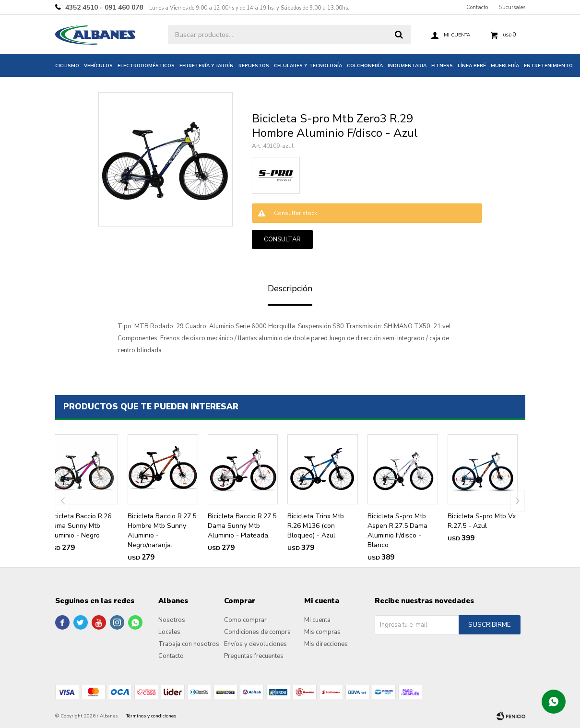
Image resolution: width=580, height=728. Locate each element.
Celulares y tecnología (308, 66)
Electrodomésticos (146, 66)
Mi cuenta (317, 620)
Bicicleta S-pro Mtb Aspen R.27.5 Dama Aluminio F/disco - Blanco (397, 531)
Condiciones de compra (257, 632)
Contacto (477, 7)
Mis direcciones (326, 644)
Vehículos (98, 66)
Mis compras (322, 632)
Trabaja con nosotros (189, 644)
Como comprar (245, 620)
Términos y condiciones (151, 716)
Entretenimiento (548, 66)
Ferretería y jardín (207, 66)
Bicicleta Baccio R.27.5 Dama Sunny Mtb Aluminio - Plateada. (242, 526)
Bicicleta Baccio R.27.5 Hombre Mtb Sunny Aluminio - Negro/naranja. (162, 531)
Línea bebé (472, 66)
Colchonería (365, 66)
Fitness (442, 66)
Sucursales (512, 7)
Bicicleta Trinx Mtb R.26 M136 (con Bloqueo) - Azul (316, 526)
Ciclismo (67, 66)
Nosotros (172, 620)
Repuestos (254, 66)
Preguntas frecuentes (254, 656)
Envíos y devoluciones (255, 644)
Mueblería (505, 66)
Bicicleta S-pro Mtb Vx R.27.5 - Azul (482, 521)
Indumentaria (407, 66)
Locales (169, 632)
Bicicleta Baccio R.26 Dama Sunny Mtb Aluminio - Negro (80, 526)
